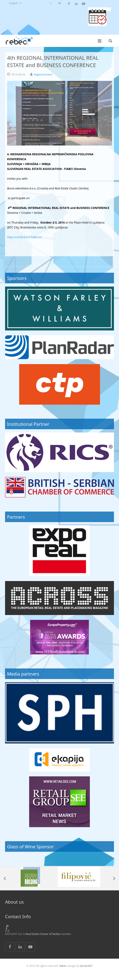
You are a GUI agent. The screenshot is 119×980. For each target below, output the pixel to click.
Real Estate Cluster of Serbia (43, 934)
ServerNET (86, 966)
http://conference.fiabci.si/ (24, 237)
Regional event (43, 74)
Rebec (63, 966)
